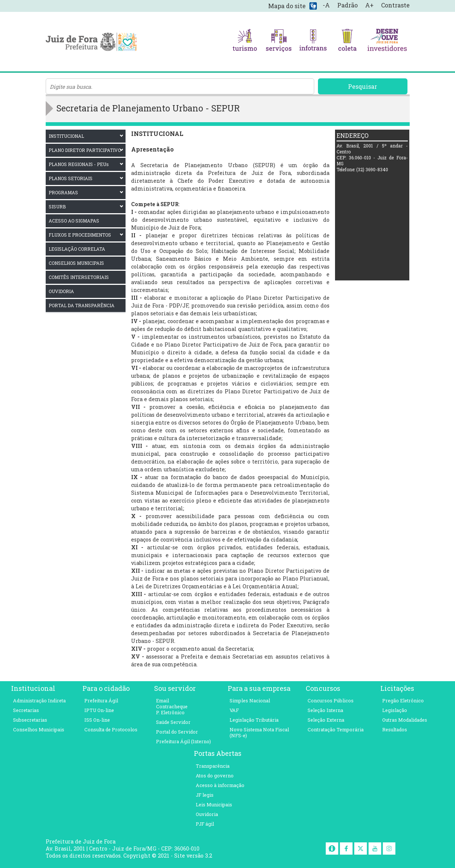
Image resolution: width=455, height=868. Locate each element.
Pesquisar (363, 86)
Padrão (347, 5)
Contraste (395, 5)
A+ (369, 5)
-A (326, 5)
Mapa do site (287, 6)
